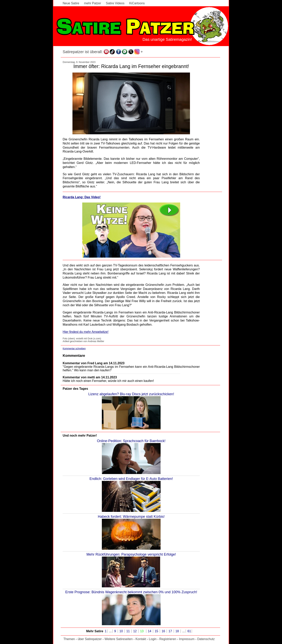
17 (171, 631)
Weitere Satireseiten (119, 639)
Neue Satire (71, 3)
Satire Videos (115, 3)
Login (153, 639)
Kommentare (74, 356)
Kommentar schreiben (74, 349)
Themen (69, 639)
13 (142, 631)
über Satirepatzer (90, 639)
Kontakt (141, 639)
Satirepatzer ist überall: (83, 52)
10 (122, 631)
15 (157, 631)
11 (128, 631)
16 (164, 631)
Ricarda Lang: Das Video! (82, 197)
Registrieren (168, 639)
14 (150, 631)
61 (189, 631)
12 (135, 631)
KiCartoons (137, 3)
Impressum (187, 639)
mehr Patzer (93, 3)
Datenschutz (206, 639)
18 (178, 631)
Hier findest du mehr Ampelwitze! (86, 332)
